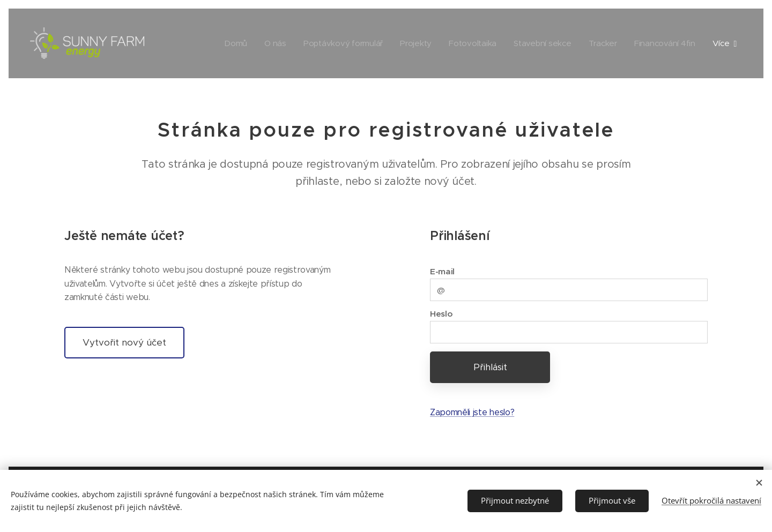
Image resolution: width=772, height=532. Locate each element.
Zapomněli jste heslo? (472, 412)
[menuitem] (228, 43)
